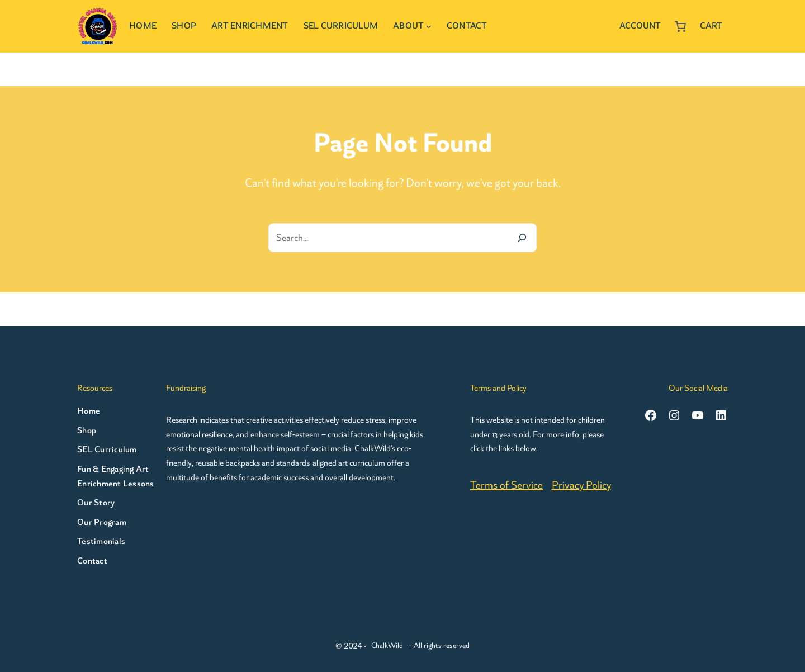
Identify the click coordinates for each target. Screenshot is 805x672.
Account (640, 26)
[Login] (606, 26)
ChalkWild (387, 645)
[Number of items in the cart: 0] (680, 26)
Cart (711, 26)
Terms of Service (506, 485)
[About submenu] (429, 26)
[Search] (522, 238)
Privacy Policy (581, 485)
